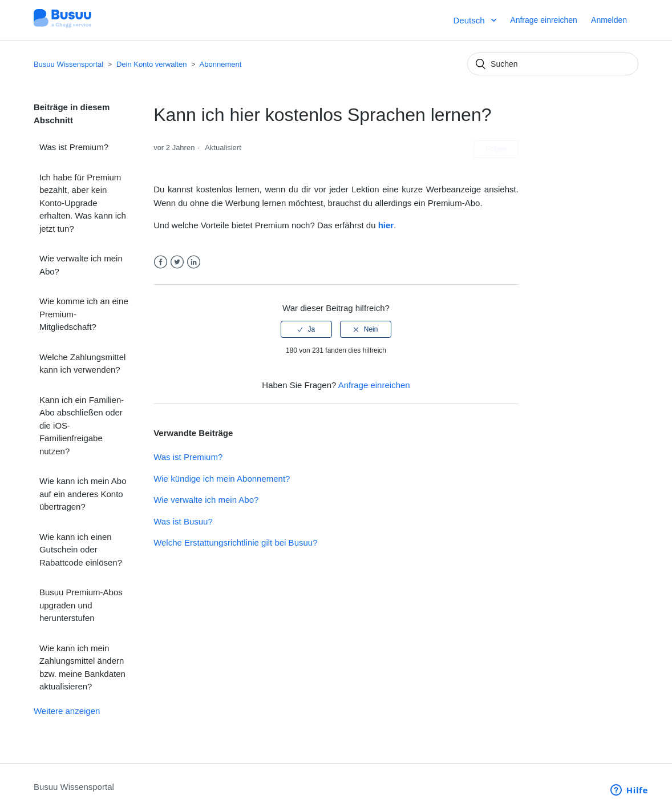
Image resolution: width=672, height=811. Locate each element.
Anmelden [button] (609, 20)
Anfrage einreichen (544, 20)
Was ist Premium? (74, 147)
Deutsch (470, 20)
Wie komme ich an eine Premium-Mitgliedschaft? (84, 314)
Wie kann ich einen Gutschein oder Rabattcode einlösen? (81, 550)
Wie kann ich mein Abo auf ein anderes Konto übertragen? (83, 494)
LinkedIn (194, 262)
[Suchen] (553, 64)
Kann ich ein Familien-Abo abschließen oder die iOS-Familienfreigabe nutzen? (82, 425)
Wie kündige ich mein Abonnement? (222, 479)
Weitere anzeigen (67, 711)
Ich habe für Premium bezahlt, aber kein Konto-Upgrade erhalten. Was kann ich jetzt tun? (83, 203)
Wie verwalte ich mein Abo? (81, 265)
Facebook (161, 262)
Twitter (177, 262)
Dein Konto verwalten (152, 64)
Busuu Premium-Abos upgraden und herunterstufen (81, 605)
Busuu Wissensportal (68, 64)
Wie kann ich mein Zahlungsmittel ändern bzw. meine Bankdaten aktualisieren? (82, 667)
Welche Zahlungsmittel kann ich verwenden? (82, 364)
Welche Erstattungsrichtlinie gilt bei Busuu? (235, 542)
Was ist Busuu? (183, 521)
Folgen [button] (496, 149)
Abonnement (221, 64)
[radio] (306, 329)
